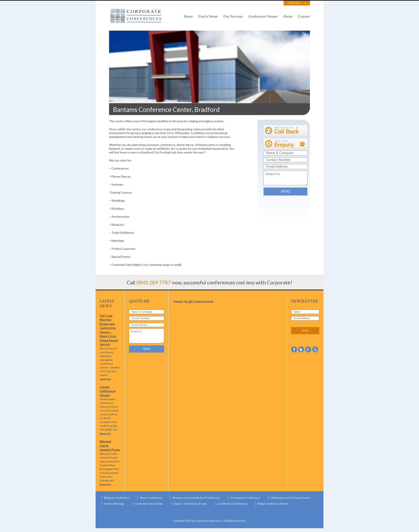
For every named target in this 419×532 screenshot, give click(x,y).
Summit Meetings (114, 508)
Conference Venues (263, 16)
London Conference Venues (108, 395)
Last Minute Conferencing (232, 508)
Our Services (233, 16)
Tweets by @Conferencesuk (193, 301)
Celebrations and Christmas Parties (290, 502)
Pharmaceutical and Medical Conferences (196, 502)
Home (188, 16)
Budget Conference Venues (273, 508)
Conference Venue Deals (149, 508)
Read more (105, 383)
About (288, 16)
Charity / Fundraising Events (190, 508)
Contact (295, 3)
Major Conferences (151, 502)
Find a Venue (208, 16)
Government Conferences (245, 502)
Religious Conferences (117, 502)
